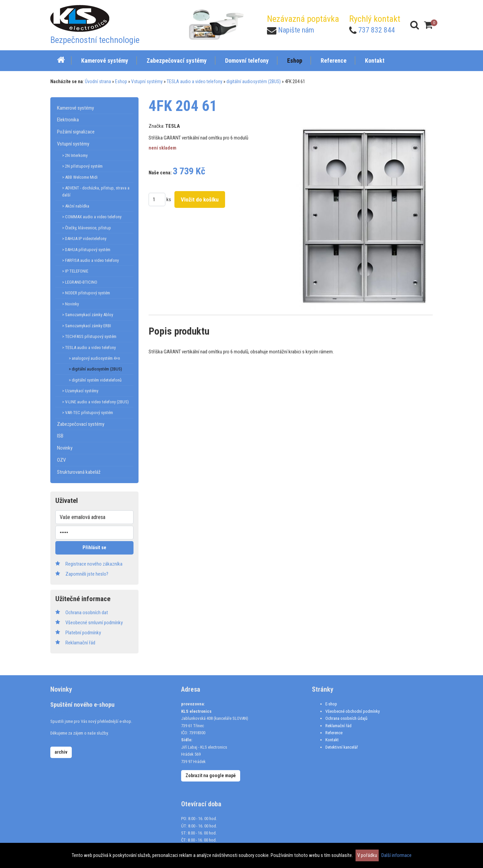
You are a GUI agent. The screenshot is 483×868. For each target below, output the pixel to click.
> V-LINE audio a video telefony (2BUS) (95, 402)
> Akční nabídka (76, 206)
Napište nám (296, 30)
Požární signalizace (76, 132)
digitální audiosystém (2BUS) (254, 81)
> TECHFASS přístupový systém (89, 336)
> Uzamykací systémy (80, 391)
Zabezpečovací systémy (81, 424)
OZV (61, 460)
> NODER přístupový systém (86, 293)
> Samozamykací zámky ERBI (87, 326)
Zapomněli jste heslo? (87, 574)
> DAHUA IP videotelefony (84, 239)
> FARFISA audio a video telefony (90, 260)
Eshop (121, 81)
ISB (60, 436)
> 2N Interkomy (75, 155)
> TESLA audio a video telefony (89, 348)
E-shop (331, 704)
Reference (334, 733)
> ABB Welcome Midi (80, 177)
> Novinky (70, 304)
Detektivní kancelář (342, 747)
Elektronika (68, 120)
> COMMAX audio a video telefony (92, 217)
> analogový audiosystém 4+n (94, 358)
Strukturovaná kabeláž (79, 472)
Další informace (396, 855)
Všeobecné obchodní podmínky (353, 711)
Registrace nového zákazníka (94, 564)
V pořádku (367, 855)
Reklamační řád (338, 726)
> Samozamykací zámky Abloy (88, 315)
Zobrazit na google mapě (211, 775)
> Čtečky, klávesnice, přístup (87, 228)
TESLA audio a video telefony (195, 81)
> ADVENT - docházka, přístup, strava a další (96, 191)
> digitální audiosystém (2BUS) (95, 369)
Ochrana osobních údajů (346, 718)
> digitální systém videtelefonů (95, 380)
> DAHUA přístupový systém (86, 250)
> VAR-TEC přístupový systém (88, 413)
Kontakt (332, 740)
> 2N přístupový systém (82, 166)
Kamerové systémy (75, 108)
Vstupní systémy (147, 81)
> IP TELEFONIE (75, 271)
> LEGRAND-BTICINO (80, 282)
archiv (61, 752)
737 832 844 (377, 30)
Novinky (65, 448)
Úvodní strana (98, 81)
